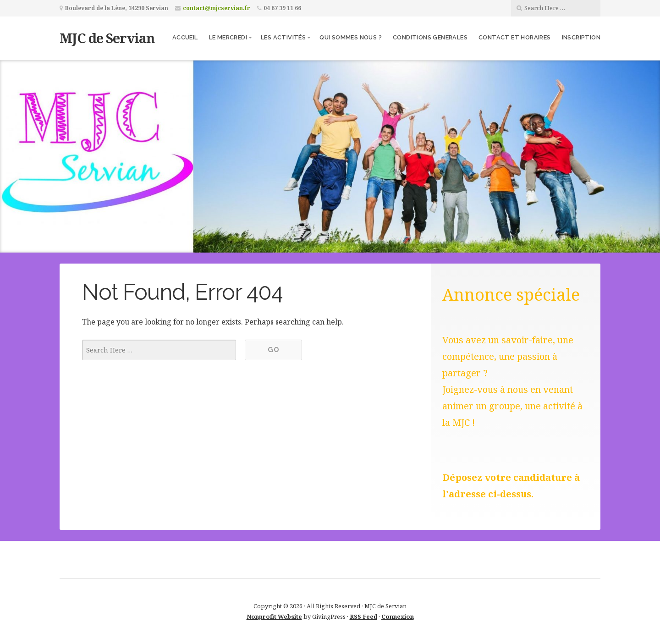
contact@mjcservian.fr (217, 8)
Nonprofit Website (274, 616)
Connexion (398, 616)
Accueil (185, 37)
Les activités (283, 37)
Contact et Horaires (515, 37)
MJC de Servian (107, 38)
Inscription (581, 37)
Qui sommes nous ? (351, 37)
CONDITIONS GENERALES (430, 37)
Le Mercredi (228, 37)
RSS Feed (363, 616)
